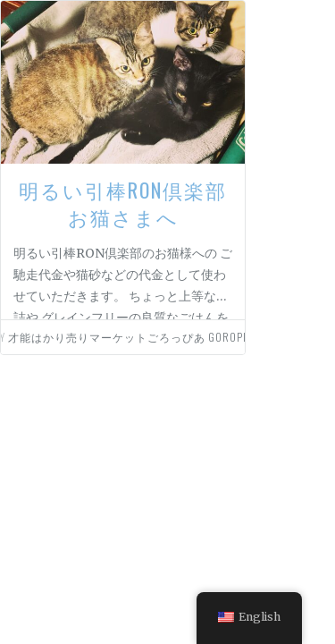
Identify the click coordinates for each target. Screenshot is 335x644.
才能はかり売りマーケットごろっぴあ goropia (130, 337)
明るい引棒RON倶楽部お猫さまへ (123, 203)
